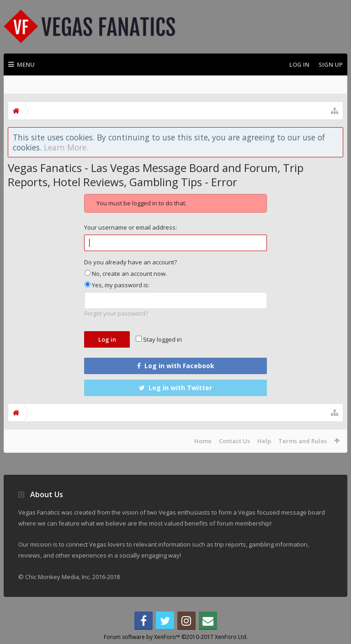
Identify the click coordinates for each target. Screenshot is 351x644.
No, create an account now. (126, 274)
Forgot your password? (116, 313)
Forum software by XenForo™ (176, 637)
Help (264, 441)
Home (203, 441)
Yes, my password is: (117, 285)
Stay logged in (159, 339)
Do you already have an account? (130, 262)
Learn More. (66, 147)
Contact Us (234, 441)
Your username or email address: (130, 227)
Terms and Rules (303, 441)
